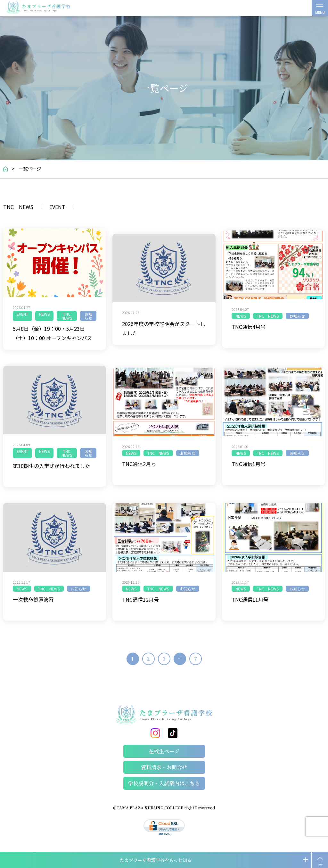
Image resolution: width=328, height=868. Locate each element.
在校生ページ (164, 751)
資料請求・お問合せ (164, 767)
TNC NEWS (18, 207)
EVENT (57, 207)
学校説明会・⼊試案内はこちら (164, 783)
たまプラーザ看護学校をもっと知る (156, 860)
